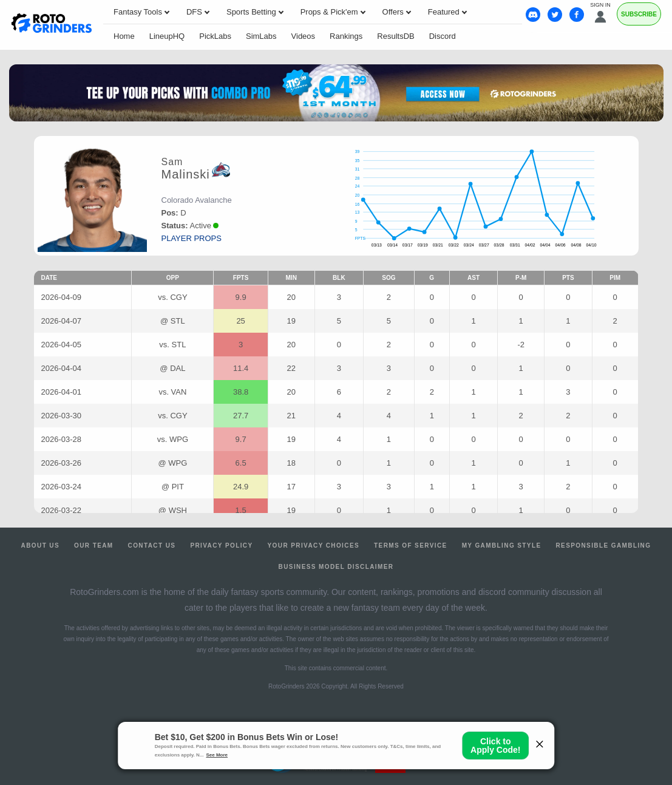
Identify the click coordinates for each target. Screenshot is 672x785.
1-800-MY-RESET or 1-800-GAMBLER (307, 726)
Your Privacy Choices (314, 545)
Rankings (346, 36)
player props (192, 238)
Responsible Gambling (603, 545)
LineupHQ (167, 36)
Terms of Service (411, 545)
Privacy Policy (221, 545)
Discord (443, 36)
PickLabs (215, 36)
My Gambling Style (502, 545)
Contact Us (152, 545)
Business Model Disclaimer (336, 567)
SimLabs (261, 36)
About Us (40, 545)
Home (124, 36)
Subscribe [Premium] (639, 14)
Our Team (94, 545)
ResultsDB (395, 36)
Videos (304, 36)
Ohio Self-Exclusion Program (336, 735)
